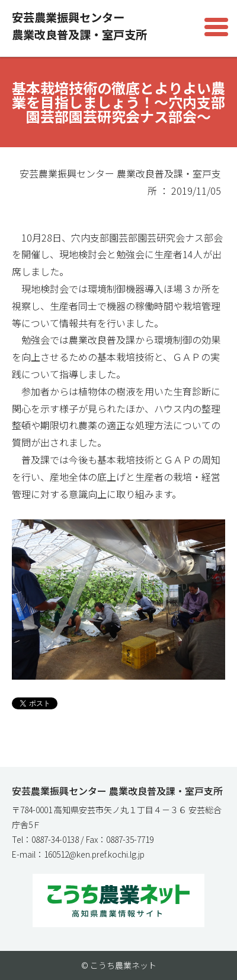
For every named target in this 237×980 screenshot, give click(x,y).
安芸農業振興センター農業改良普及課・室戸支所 (79, 26)
